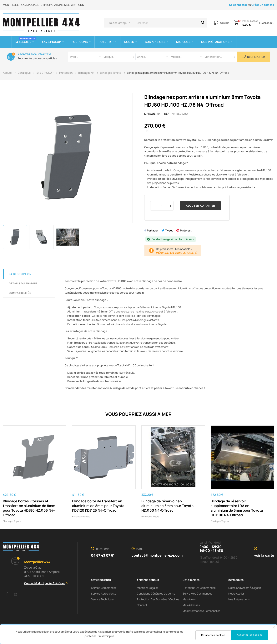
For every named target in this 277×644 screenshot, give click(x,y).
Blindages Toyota (12, 521)
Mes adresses (191, 605)
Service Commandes (104, 588)
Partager (152, 230)
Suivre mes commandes (197, 593)
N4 (159, 114)
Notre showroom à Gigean (245, 588)
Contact (142, 605)
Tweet (169, 230)
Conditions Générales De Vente (156, 593)
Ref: (167, 114)
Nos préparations (239, 599)
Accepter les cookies (250, 635)
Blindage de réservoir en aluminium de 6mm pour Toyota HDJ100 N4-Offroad (167, 506)
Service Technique (102, 599)
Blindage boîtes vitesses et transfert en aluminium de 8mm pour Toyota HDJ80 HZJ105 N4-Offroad (29, 508)
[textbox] (85, 57)
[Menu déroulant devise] (266, 23)
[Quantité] (162, 206)
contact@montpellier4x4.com (44, 583)
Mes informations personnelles (201, 611)
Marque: (150, 114)
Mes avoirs (189, 599)
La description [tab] (20, 274)
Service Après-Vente (104, 593)
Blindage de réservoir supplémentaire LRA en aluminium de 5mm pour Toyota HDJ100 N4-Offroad (237, 508)
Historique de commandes (199, 588)
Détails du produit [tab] (23, 283)
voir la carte (264, 555)
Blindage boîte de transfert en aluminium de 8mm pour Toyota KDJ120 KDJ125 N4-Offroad (98, 506)
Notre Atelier (236, 593)
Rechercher (254, 57)
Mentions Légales (148, 588)
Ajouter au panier (200, 206)
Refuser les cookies (213, 635)
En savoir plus (106, 636)
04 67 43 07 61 (103, 555)
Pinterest (186, 230)
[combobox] (85, 57)
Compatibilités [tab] (20, 293)
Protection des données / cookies (158, 599)
